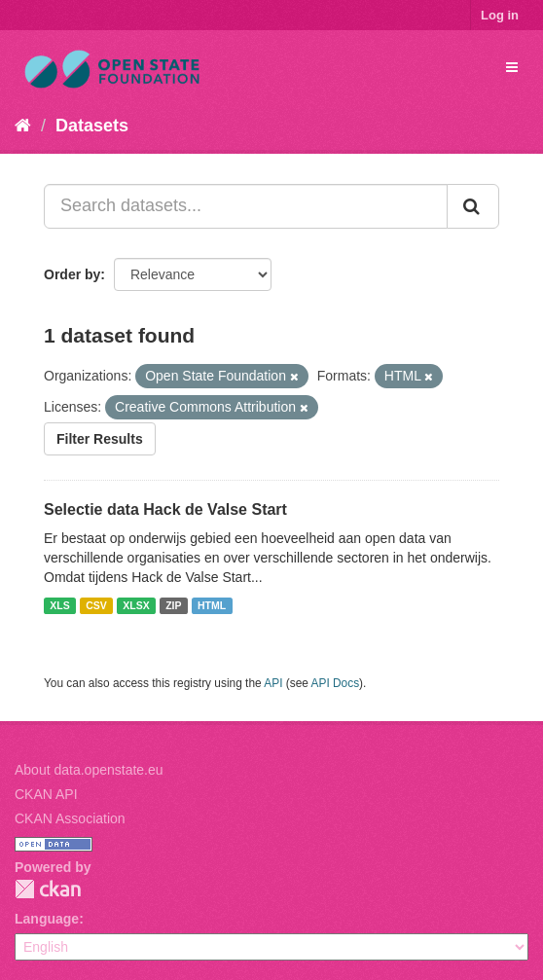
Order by (72, 274)
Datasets (92, 126)
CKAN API (46, 794)
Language (47, 919)
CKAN (48, 889)
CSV (96, 605)
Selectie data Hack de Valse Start (165, 509)
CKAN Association (70, 818)
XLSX (136, 605)
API (273, 683)
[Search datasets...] (246, 206)
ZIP (173, 605)
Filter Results (100, 439)
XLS (59, 605)
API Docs (336, 683)
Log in (500, 15)
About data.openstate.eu (89, 770)
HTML (212, 605)
